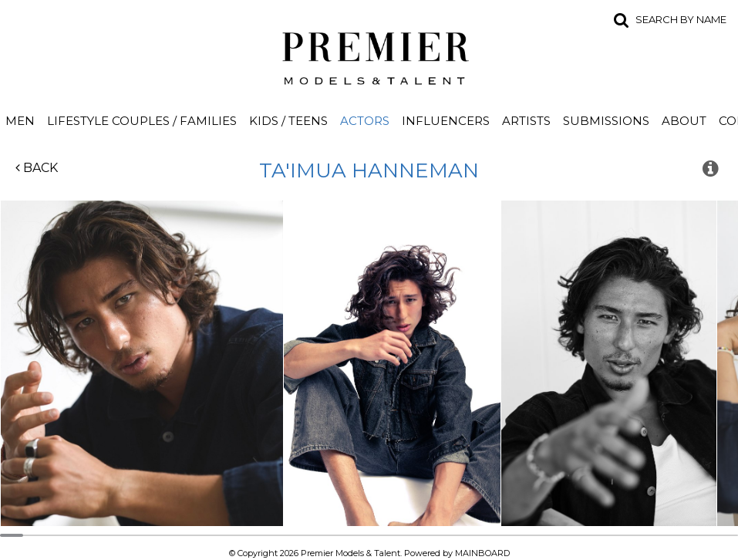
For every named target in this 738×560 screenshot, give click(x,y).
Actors (365, 121)
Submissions (606, 121)
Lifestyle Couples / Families (142, 121)
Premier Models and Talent (369, 56)
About (684, 121)
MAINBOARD (482, 553)
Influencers (446, 121)
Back (37, 168)
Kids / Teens (288, 121)
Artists (526, 121)
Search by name (681, 19)
